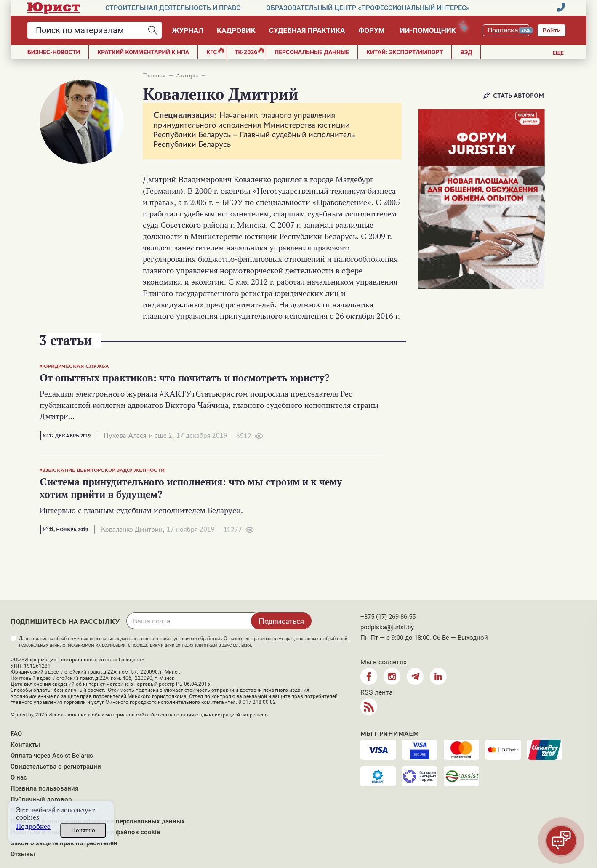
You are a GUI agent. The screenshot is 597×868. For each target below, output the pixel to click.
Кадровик (236, 30)
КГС (215, 51)
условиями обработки (197, 639)
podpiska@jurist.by (387, 627)
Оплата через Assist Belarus (52, 756)
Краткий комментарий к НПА (143, 52)
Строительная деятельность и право (173, 8)
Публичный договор (41, 799)
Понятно (83, 830)
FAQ (16, 734)
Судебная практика (307, 30)
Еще (558, 53)
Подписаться (281, 621)
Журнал (188, 30)
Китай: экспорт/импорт (405, 52)
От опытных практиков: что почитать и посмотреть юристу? (185, 378)
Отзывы (23, 854)
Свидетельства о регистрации (56, 767)
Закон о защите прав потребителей (64, 843)
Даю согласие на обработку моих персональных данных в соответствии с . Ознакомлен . (183, 642)
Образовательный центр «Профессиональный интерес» (368, 8)
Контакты (25, 745)
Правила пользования (44, 788)
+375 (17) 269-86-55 (388, 617)
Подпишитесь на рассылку (65, 622)
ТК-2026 (249, 51)
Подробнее (33, 827)
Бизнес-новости (54, 52)
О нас (19, 777)
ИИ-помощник (432, 29)
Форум (371, 30)
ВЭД (466, 52)
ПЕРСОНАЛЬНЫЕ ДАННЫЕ (312, 52)
